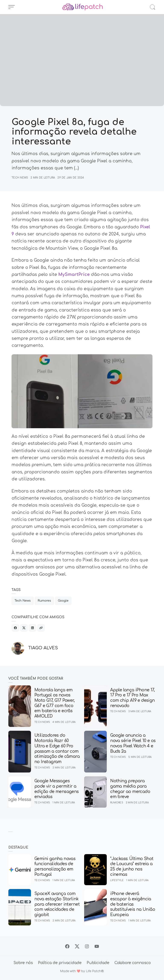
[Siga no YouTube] (97, 946)
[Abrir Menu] (12, 7)
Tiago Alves (43, 648)
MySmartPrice (74, 275)
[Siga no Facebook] (67, 946)
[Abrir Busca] (152, 7)
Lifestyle (117, 880)
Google (63, 601)
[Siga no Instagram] (87, 946)
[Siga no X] (77, 946)
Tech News (20, 178)
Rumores (44, 601)
